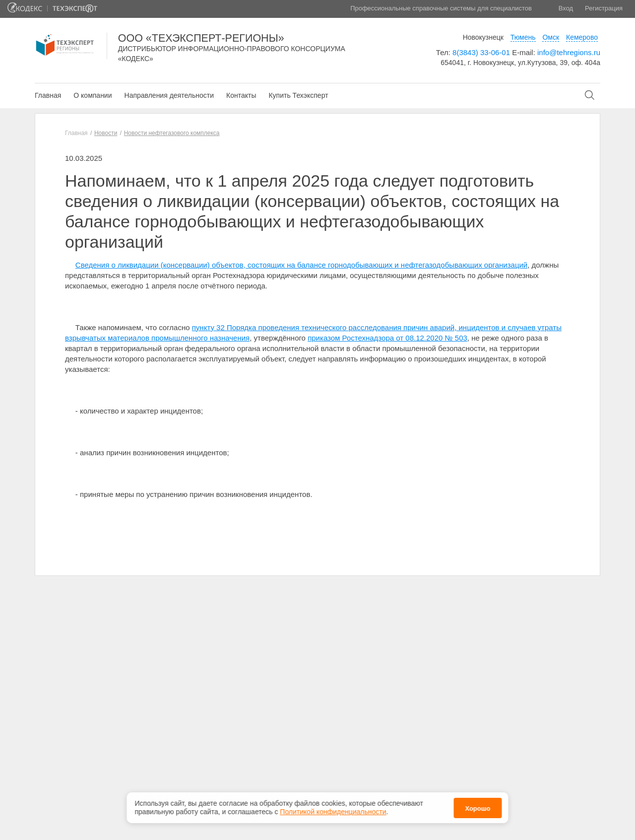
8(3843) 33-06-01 (481, 52)
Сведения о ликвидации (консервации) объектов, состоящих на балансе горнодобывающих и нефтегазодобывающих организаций (301, 265)
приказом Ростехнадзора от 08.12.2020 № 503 (387, 338)
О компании (93, 95)
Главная (48, 95)
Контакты (241, 95)
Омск (551, 37)
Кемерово (582, 37)
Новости (106, 133)
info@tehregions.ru (569, 52)
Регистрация (604, 8)
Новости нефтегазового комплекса (172, 133)
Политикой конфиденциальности (333, 812)
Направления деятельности (169, 95)
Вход (566, 8)
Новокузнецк (483, 37)
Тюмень (523, 37)
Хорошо (477, 808)
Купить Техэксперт (298, 95)
